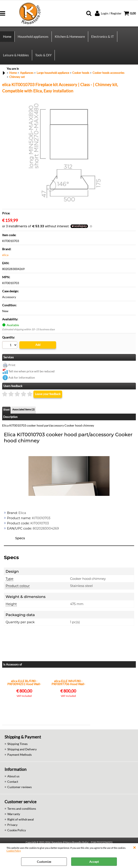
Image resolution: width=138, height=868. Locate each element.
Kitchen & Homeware (70, 37)
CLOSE (134, 847)
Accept (94, 862)
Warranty (14, 816)
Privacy (12, 827)
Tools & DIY (43, 57)
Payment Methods (20, 757)
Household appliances (33, 37)
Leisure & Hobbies (16, 57)
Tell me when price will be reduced (31, 374)
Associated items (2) (24, 412)
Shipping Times (17, 746)
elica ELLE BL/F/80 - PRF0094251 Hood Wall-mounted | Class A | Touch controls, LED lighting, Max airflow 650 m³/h (24, 685)
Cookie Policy (14, 851)
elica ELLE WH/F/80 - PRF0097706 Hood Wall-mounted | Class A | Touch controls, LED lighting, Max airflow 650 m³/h (68, 685)
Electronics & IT (103, 37)
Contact (13, 784)
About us (13, 779)
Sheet (6, 412)
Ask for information (22, 380)
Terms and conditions (22, 811)
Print (12, 367)
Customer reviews (20, 789)
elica (5, 257)
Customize (44, 862)
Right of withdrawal (21, 822)
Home (7, 37)
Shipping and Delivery (22, 752)
